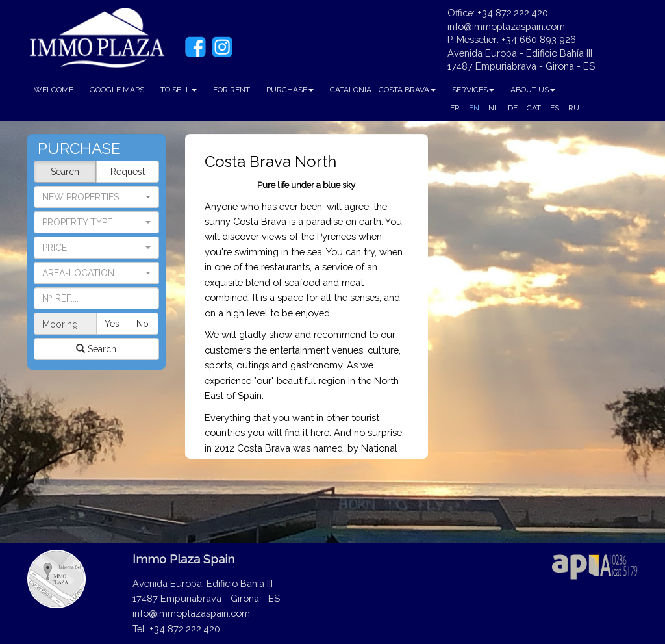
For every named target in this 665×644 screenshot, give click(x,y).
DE (513, 108)
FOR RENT (232, 90)
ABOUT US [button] (533, 90)
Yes (112, 324)
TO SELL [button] (179, 90)
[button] (96, 222)
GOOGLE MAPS (117, 90)
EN (474, 108)
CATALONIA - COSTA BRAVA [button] (383, 90)
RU (574, 108)
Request (128, 172)
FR (455, 108)
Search (65, 172)
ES (555, 108)
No (143, 324)
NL (494, 108)
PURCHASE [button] (290, 90)
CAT (534, 108)
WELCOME (54, 90)
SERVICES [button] (473, 90)
